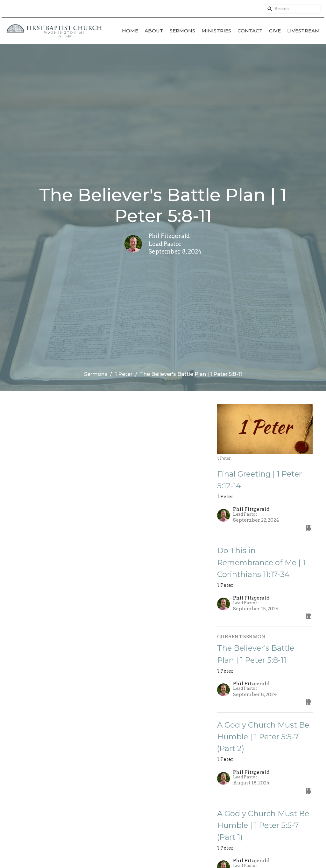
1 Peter (124, 374)
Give (275, 31)
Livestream (303, 31)
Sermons (182, 31)
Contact (250, 31)
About (154, 31)
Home (130, 31)
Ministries (216, 31)
